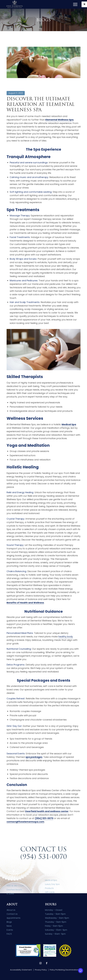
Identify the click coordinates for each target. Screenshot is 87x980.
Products (49, 888)
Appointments (13, 918)
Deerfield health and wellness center (47, 811)
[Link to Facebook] (47, 963)
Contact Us (12, 914)
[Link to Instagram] (40, 963)
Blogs (9, 922)
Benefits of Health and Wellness (25, 603)
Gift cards (50, 892)
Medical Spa (69, 424)
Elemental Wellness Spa (59, 120)
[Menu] (74, 4)
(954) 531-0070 (44, 818)
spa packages (34, 757)
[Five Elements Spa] (36, 4)
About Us (11, 910)
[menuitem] (76, 4)
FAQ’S (9, 934)
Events (10, 930)
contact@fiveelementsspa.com (25, 822)
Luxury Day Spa (52, 884)
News (9, 926)
